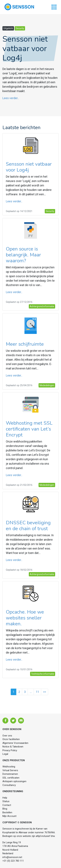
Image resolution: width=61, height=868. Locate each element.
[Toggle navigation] (54, 7)
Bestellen (7, 812)
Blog (5, 809)
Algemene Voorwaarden (15, 743)
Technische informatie (43, 674)
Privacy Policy (10, 750)
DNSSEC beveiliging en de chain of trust (28, 526)
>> (45, 692)
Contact (7, 805)
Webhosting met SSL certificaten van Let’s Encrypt (29, 429)
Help (5, 798)
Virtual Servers (10, 770)
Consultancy (9, 785)
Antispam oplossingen (14, 781)
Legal (5, 754)
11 (37, 692)
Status (6, 801)
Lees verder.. (11, 98)
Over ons (7, 736)
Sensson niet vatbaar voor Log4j (29, 167)
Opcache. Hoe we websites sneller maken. (25, 618)
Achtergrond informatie (42, 306)
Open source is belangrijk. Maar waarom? (23, 255)
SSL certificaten (11, 778)
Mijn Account (9, 816)
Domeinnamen (10, 774)
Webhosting (9, 767)
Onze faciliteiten (11, 739)
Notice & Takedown (13, 747)
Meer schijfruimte (25, 344)
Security (20, 28)
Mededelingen (47, 385)
